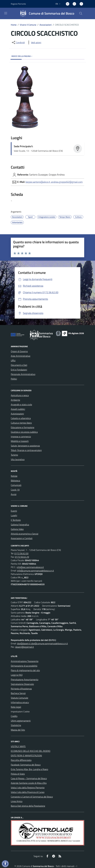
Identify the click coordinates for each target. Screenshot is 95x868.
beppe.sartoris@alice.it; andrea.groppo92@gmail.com (54, 182)
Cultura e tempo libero (21, 423)
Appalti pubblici (18, 409)
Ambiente (15, 400)
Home (14, 25)
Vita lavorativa (18, 459)
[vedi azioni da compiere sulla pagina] (34, 42)
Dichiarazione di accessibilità (24, 666)
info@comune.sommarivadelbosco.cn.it (35, 571)
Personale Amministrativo (23, 374)
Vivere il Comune (28, 25)
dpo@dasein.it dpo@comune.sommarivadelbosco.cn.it (42, 643)
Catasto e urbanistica (21, 418)
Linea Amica (17, 801)
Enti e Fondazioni (19, 370)
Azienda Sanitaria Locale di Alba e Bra (29, 783)
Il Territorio (16, 520)
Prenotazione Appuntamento (25, 679)
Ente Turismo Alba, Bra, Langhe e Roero (29, 769)
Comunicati (16, 485)
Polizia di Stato (18, 774)
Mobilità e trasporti (20, 441)
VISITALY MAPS (18, 746)
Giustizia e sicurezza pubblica (24, 432)
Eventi (14, 511)
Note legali (16, 707)
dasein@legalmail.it (25, 647)
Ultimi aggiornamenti (21, 721)
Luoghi (14, 515)
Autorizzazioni (17, 414)
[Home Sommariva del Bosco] (46, 13)
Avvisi (14, 494)
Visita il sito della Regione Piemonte (28, 788)
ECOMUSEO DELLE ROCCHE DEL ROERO (31, 751)
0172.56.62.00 (21, 553)
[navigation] (6, 13)
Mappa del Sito (18, 730)
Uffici (13, 360)
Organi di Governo (19, 351)
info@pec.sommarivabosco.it (30, 567)
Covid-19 (15, 490)
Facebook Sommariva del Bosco (26, 765)
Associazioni (46, 25)
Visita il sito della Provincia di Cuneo (28, 792)
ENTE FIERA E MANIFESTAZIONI (26, 756)
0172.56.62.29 (22, 557)
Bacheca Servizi (18, 693)
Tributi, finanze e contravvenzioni (26, 450)
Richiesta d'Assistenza (21, 689)
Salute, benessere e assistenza (25, 446)
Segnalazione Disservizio (22, 684)
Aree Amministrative (21, 356)
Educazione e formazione (23, 427)
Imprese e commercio (21, 437)
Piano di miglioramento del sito (25, 670)
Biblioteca (15, 481)
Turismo (14, 455)
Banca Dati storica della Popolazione (28, 806)
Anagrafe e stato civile (21, 404)
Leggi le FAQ (17, 675)
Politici (14, 379)
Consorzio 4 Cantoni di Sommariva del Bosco (32, 797)
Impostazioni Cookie (20, 711)
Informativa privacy (20, 702)
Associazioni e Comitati (22, 538)
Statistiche (16, 725)
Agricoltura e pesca (20, 395)
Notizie (14, 476)
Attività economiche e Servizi (25, 534)
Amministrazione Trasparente (25, 661)
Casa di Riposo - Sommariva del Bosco (29, 778)
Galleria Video (17, 529)
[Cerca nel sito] (81, 13)
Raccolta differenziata (21, 760)
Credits (14, 716)
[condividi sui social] (18, 42)
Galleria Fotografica (20, 525)
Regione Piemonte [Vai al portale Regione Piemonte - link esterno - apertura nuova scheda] (18, 4)
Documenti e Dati (19, 365)
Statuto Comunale (19, 698)
